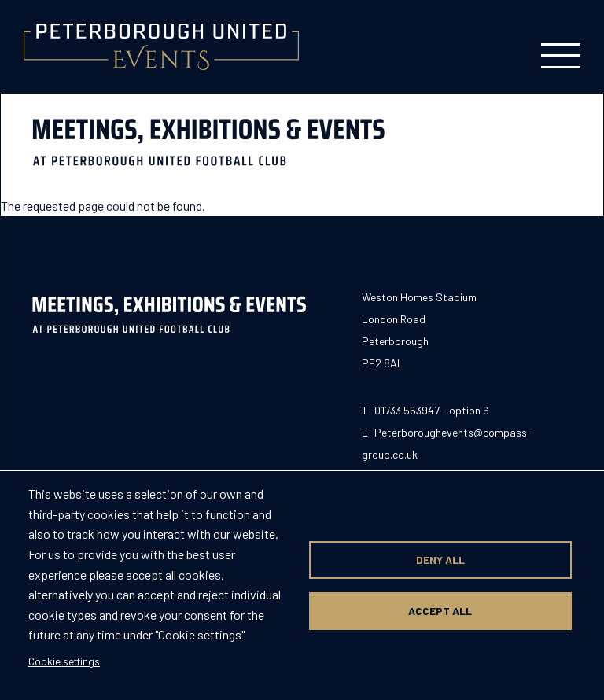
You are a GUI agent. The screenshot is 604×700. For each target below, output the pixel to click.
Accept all (440, 611)
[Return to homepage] (161, 47)
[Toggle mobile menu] (561, 47)
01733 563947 (407, 410)
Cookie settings (64, 661)
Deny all (440, 560)
